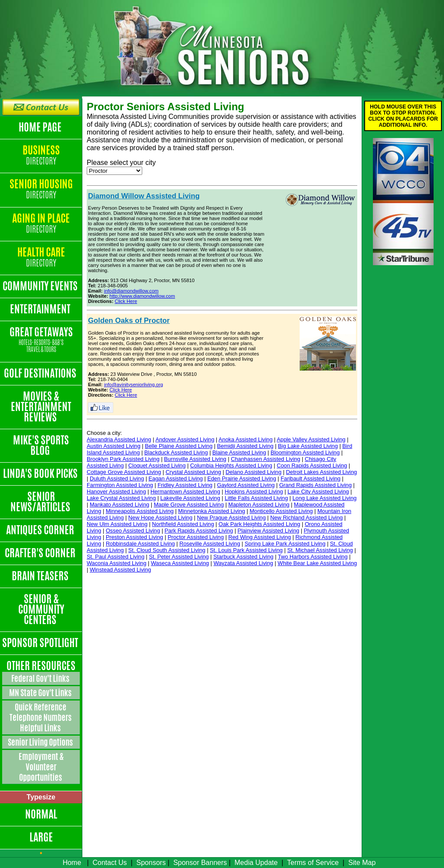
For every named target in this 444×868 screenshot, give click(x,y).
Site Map (362, 863)
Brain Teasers (41, 576)
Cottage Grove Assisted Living (124, 472)
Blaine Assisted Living (239, 452)
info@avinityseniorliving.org (134, 385)
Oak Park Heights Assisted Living (260, 524)
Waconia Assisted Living (117, 563)
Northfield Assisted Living (183, 524)
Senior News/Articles (41, 502)
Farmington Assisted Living (120, 485)
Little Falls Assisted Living (256, 498)
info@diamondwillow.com (131, 291)
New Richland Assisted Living (306, 518)
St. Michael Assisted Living (320, 550)
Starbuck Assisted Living (243, 557)
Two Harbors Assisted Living (313, 557)
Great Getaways (41, 340)
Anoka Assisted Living (246, 439)
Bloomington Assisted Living (305, 452)
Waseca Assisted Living (180, 563)
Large (41, 837)
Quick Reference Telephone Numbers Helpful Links (41, 717)
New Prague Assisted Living (231, 518)
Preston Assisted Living (134, 537)
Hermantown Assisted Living (185, 492)
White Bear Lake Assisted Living (317, 563)
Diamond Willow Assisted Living (144, 196)
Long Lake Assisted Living (324, 498)
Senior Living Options (41, 742)
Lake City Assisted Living (318, 492)
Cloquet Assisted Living (157, 465)
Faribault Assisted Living (310, 478)
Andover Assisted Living (185, 439)
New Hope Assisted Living (160, 518)
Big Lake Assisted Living (308, 446)
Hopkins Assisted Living (254, 492)
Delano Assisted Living (253, 472)
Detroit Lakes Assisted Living (322, 472)
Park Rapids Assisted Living (199, 531)
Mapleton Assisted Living (259, 505)
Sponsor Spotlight (41, 643)
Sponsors (151, 863)
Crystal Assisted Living (193, 472)
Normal (41, 814)
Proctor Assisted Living (196, 537)
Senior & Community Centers (41, 609)
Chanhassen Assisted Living (265, 459)
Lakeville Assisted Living (190, 498)
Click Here (126, 301)
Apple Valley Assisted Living (311, 439)
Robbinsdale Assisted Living (140, 544)
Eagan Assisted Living (176, 478)
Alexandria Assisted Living (119, 439)
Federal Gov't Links (41, 678)
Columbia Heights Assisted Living (231, 465)
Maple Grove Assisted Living (189, 505)
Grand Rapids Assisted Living (315, 485)
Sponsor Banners (200, 863)
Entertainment (41, 309)
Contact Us (109, 863)
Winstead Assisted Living (121, 570)
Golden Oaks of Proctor (129, 321)
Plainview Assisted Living (268, 531)
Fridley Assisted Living (185, 485)
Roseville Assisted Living (210, 544)
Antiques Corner (41, 530)
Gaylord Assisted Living (246, 485)
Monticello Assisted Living (281, 511)
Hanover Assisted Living (116, 492)
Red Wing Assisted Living (260, 537)
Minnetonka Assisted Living (212, 511)
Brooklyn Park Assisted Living (123, 459)
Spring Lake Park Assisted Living (285, 544)
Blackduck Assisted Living (176, 452)
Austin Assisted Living (114, 446)
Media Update (256, 863)
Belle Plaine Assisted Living (179, 446)
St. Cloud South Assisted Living (167, 550)
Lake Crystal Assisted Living (121, 498)
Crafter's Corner (41, 553)
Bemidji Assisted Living (245, 446)
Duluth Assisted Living (117, 478)
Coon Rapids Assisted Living (312, 465)
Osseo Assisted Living (133, 531)
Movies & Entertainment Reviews (41, 407)
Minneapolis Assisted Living (140, 511)
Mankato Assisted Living (119, 505)
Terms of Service (313, 863)
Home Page (41, 127)
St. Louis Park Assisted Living (246, 550)
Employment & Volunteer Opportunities (41, 767)
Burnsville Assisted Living (195, 459)
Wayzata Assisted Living (243, 563)
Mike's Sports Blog (41, 445)
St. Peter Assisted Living (179, 557)
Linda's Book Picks (41, 473)
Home (72, 863)
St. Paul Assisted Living (116, 557)
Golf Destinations (41, 373)
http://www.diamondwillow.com (142, 296)
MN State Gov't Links (41, 693)
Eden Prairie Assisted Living (242, 478)
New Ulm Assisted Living (117, 524)
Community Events (41, 286)
